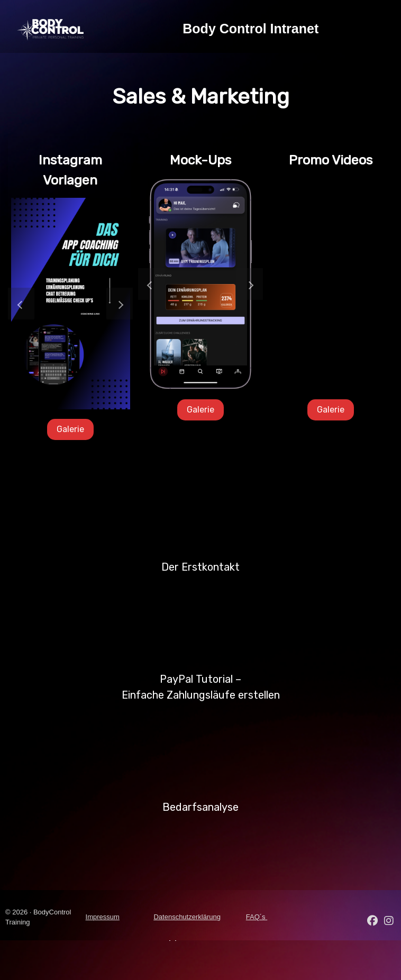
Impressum (103, 917)
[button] (21, 304)
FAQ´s (257, 917)
